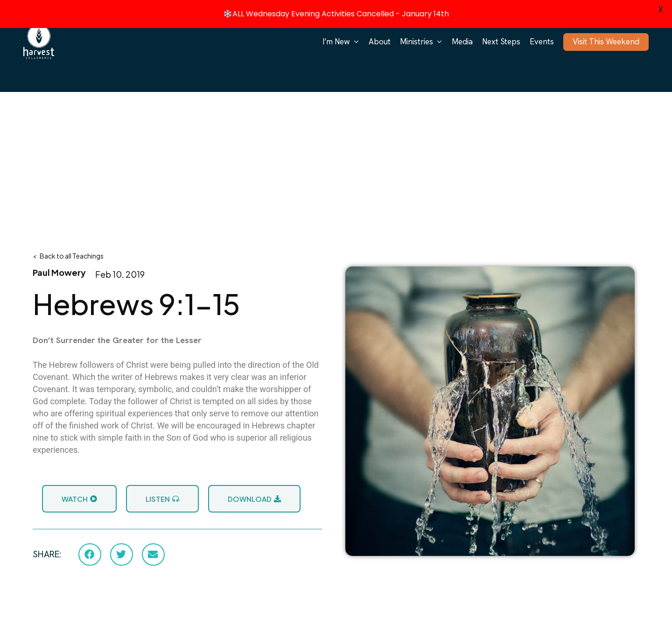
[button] (90, 553)
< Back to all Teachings (68, 254)
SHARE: (47, 553)
